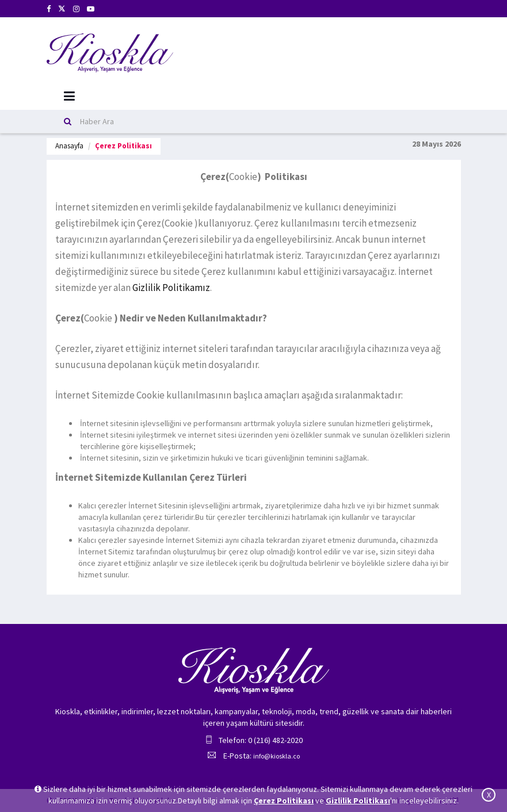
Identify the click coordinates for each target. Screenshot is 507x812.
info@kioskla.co (277, 756)
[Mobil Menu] (69, 96)
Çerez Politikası (284, 800)
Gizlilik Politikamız (171, 288)
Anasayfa (69, 146)
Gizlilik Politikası (358, 800)
